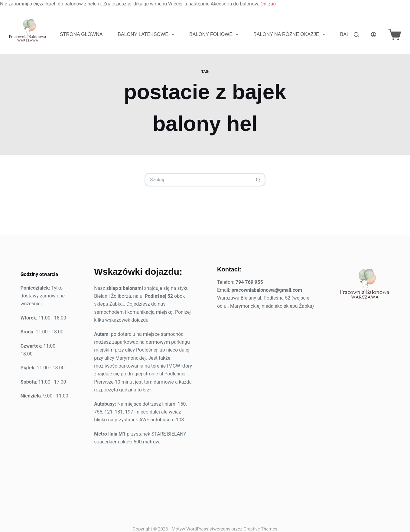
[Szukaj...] (198, 180)
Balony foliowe (215, 34)
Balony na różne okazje (290, 34)
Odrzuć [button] (268, 4)
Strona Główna (81, 34)
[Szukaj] (356, 35)
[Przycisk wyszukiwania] (259, 180)
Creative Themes (260, 529)
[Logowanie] (374, 35)
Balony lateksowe (147, 34)
